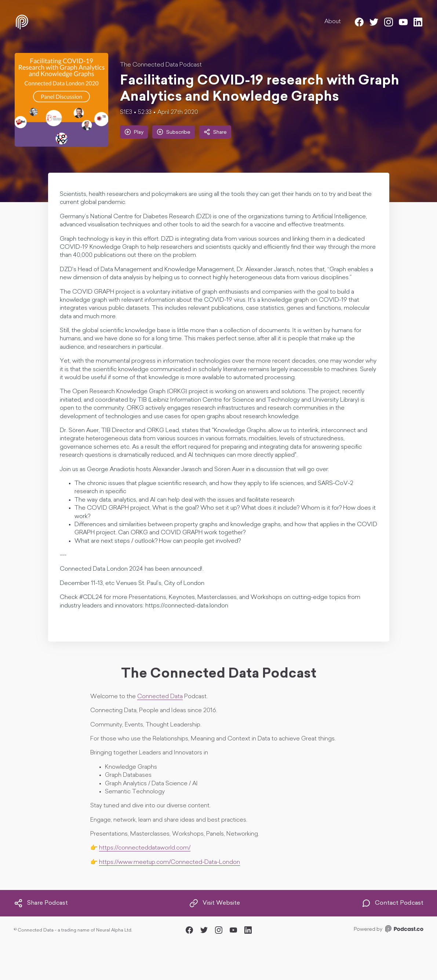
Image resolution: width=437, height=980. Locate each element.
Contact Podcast (393, 903)
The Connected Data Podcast (161, 65)
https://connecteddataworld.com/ (145, 848)
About (333, 22)
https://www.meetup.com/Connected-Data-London (170, 862)
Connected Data (160, 697)
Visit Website (215, 903)
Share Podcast (41, 903)
